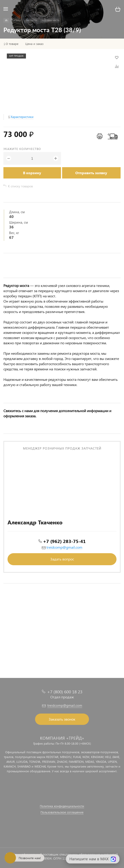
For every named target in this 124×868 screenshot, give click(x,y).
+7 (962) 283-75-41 (64, 541)
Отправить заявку (91, 173)
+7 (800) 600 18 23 (65, 692)
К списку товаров (20, 186)
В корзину (32, 173)
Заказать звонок (62, 719)
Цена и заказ (34, 44)
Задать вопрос (62, 559)
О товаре (12, 44)
